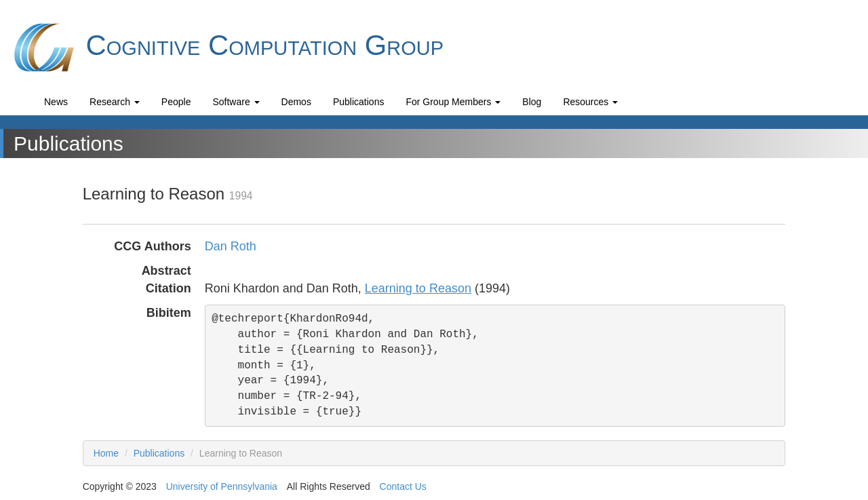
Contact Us (403, 486)
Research (115, 102)
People (176, 102)
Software (236, 102)
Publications (359, 102)
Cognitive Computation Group (227, 47)
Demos (296, 102)
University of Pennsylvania (222, 486)
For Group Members (453, 102)
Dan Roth (231, 246)
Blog (532, 102)
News (56, 102)
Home (106, 453)
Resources (590, 102)
